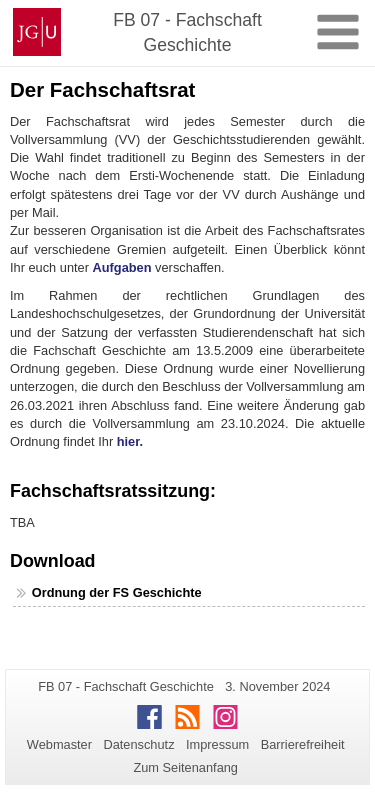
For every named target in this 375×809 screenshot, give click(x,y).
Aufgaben (122, 267)
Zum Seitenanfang (185, 767)
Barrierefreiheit (303, 744)
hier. (130, 441)
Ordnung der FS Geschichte (117, 592)
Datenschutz (138, 744)
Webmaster (59, 744)
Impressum (217, 744)
